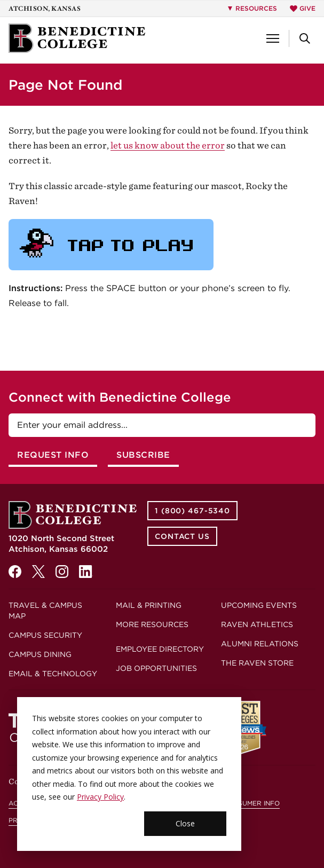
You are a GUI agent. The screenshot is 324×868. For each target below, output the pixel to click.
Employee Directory (160, 649)
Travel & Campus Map (45, 611)
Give (303, 8)
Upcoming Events (259, 605)
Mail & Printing (149, 605)
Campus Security (45, 635)
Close (185, 823)
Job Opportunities (156, 668)
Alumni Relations (260, 644)
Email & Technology (53, 674)
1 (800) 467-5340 (192, 511)
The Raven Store (257, 663)
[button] (273, 38)
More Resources (152, 624)
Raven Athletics (257, 624)
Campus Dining (40, 654)
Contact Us (182, 536)
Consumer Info (251, 803)
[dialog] (129, 774)
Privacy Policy (100, 797)
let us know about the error (168, 145)
